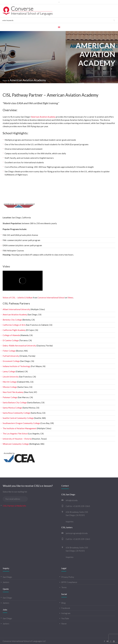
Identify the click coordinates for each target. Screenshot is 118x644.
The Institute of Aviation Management (20, 428)
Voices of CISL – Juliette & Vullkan (18, 298)
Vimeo (70, 298)
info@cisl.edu (72, 500)
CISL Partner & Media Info (14, 506)
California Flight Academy (14, 330)
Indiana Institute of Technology (17, 366)
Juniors (6, 582)
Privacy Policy (68, 577)
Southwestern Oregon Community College (21, 423)
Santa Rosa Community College (16, 413)
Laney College (9, 371)
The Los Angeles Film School (15, 434)
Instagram (66, 613)
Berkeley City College (12, 320)
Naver (64, 624)
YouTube (65, 618)
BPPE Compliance (69, 582)
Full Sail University (11, 356)
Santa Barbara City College (15, 402)
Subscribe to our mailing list (15, 492)
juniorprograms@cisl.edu (77, 533)
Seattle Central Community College (18, 418)
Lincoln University (11, 377)
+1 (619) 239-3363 (81, 506)
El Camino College (11, 340)
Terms (64, 587)
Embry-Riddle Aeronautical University (19, 346)
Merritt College (10, 382)
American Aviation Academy (43, 117)
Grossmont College (11, 361)
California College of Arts (14, 325)
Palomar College (10, 397)
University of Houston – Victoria (17, 439)
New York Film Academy (13, 392)
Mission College (10, 387)
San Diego (7, 577)
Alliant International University (16, 309)
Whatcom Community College (16, 444)
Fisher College (9, 351)
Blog (63, 603)
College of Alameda (11, 335)
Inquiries (70, 522)
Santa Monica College (12, 408)
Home (5, 81)
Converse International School (51, 298)
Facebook (66, 608)
